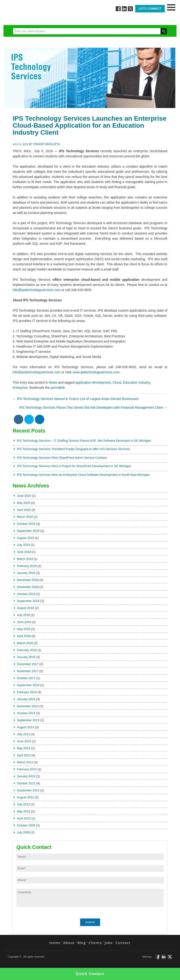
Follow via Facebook (118, 9)
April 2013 (24, 755)
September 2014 (28, 685)
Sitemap (147, 957)
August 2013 (25, 727)
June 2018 (24, 622)
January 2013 (26, 776)
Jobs (109, 943)
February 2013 (27, 769)
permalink (58, 388)
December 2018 (28, 580)
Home (55, 943)
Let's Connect (150, 9)
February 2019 (27, 566)
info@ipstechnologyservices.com (37, 290)
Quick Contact (90, 974)
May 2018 (24, 629)
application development (93, 382)
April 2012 (24, 818)
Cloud (117, 382)
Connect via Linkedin (124, 9)
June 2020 (24, 496)
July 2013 (23, 734)
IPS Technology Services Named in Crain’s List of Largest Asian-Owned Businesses (76, 399)
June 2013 (24, 741)
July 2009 (23, 832)
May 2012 (24, 811)
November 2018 (28, 587)
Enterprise (20, 388)
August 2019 (25, 538)
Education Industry (137, 382)
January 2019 (26, 573)
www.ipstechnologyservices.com (96, 372)
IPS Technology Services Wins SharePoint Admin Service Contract (62, 458)
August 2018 (25, 608)
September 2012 (28, 790)
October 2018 (26, 594)
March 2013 (25, 762)
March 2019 (25, 559)
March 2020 (25, 517)
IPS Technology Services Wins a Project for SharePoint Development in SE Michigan (74, 466)
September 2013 (28, 720)
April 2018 (24, 636)
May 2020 (24, 503)
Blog (82, 943)
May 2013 (24, 748)
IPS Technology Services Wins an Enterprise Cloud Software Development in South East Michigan (83, 475)
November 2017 (28, 671)
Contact (123, 943)
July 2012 (23, 804)
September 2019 (28, 531)
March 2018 (25, 643)
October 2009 (26, 825)
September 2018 (28, 601)
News (53, 382)
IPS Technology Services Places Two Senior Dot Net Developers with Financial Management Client (93, 407)
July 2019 (23, 545)
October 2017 (26, 678)
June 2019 (24, 552)
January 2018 (26, 657)
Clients (95, 943)
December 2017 (28, 664)
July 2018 (23, 615)
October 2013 (26, 713)
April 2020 (24, 510)
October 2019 (26, 524)
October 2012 (26, 783)
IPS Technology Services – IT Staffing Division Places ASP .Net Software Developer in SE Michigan (84, 441)
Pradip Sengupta (47, 144)
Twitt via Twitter (130, 9)
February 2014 (27, 692)
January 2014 (26, 699)
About (69, 943)
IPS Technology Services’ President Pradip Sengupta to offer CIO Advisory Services (73, 449)
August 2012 (25, 797)
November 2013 (28, 706)
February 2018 (27, 650)
